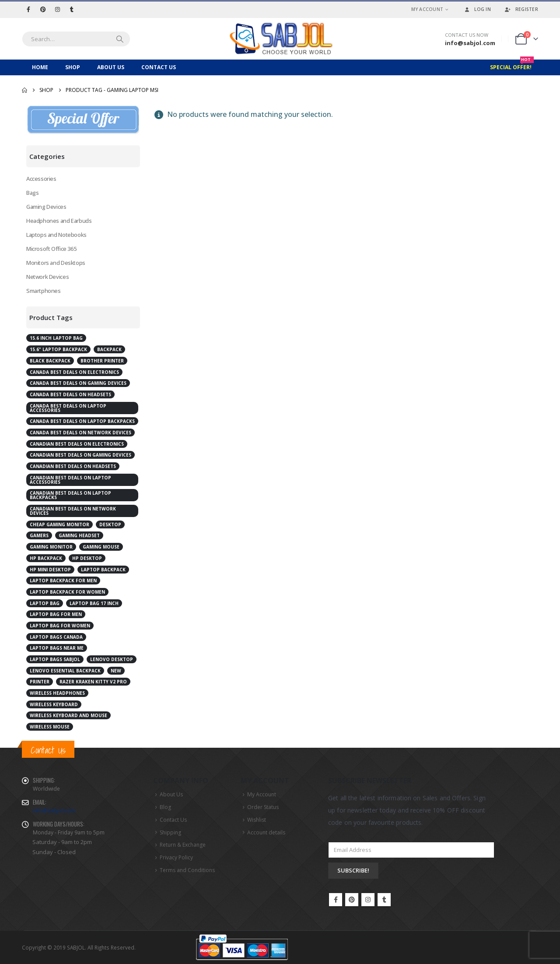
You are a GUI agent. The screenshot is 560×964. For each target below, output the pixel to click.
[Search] (120, 39)
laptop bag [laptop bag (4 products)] (45, 603)
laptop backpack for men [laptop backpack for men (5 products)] (63, 581)
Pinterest (352, 900)
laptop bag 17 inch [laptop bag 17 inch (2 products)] (94, 603)
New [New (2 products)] (116, 671)
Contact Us (159, 67)
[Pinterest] (43, 9)
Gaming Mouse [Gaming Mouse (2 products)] (101, 547)
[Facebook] (28, 9)
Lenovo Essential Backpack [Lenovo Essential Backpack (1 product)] (65, 671)
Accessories (41, 179)
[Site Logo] (280, 39)
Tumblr (384, 900)
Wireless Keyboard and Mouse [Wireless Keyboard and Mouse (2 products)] (68, 715)
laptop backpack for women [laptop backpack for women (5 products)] (67, 592)
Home (40, 67)
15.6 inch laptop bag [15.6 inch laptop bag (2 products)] (56, 338)
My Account (427, 9)
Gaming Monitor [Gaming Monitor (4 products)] (51, 547)
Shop (73, 67)
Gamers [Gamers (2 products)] (39, 535)
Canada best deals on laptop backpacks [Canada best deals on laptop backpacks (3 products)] (82, 421)
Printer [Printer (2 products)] (40, 682)
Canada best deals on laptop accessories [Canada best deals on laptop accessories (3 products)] (68, 408)
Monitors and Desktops (56, 263)
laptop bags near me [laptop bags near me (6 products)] (57, 648)
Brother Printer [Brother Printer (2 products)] (102, 361)
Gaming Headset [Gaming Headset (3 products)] (79, 535)
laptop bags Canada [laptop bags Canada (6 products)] (56, 637)
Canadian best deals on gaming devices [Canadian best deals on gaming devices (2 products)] (80, 455)
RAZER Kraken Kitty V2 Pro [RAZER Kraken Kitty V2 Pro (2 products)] (93, 682)
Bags (32, 193)
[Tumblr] (72, 9)
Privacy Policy (176, 857)
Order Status (263, 807)
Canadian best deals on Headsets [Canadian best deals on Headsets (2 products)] (73, 466)
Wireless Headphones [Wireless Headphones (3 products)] (57, 693)
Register (521, 9)
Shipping (170, 832)
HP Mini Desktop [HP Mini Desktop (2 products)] (50, 570)
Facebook (336, 900)
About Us (111, 67)
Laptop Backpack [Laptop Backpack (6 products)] (103, 570)
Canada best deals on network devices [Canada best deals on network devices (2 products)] (80, 433)
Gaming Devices (46, 207)
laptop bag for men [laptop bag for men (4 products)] (56, 614)
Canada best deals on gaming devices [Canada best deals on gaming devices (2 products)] (78, 383)
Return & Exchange (183, 845)
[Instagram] (57, 9)
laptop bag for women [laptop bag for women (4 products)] (60, 626)
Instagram (368, 900)
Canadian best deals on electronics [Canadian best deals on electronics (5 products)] (77, 444)
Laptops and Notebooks (56, 235)
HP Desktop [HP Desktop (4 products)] (87, 558)
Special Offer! (512, 65)
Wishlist (257, 820)
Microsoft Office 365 (51, 249)
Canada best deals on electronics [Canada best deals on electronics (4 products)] (74, 372)
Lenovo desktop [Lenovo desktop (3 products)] (112, 659)
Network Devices (47, 277)
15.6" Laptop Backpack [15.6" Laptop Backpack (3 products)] (58, 349)
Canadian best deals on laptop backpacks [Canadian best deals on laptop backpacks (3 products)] (70, 495)
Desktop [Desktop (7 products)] (110, 524)
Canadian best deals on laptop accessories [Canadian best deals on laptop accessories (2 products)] (70, 480)
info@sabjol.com (54, 811)
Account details (266, 832)
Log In (477, 9)
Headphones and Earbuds (59, 221)
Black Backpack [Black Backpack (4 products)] (50, 361)
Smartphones (44, 291)
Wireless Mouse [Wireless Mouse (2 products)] (50, 727)
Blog (165, 807)
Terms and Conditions (187, 870)
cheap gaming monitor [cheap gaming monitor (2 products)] (59, 524)
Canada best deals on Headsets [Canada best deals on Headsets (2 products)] (70, 394)
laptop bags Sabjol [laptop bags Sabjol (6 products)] (55, 659)
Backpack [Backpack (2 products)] (109, 349)
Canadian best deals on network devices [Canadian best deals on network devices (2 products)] (73, 511)
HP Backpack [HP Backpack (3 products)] (46, 558)
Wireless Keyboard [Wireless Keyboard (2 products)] (54, 704)
